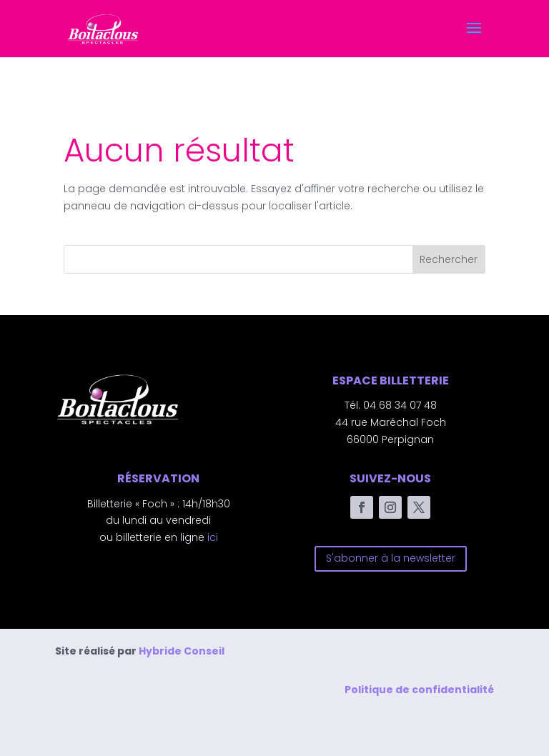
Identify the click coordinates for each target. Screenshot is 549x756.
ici (213, 537)
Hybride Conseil (182, 651)
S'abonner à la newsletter (391, 558)
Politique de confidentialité (419, 690)
